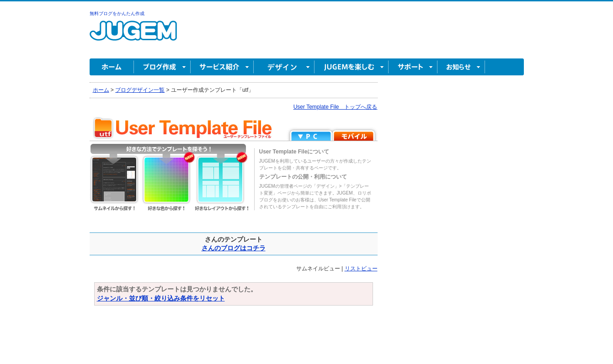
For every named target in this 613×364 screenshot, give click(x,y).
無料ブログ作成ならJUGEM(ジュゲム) (133, 36)
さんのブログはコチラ (234, 248)
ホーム (112, 67)
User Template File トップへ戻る (336, 107)
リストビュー (361, 269)
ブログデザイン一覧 (140, 90)
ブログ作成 (162, 67)
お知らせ (461, 67)
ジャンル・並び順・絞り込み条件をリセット (161, 298)
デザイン (284, 67)
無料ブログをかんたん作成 (117, 13)
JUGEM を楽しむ (352, 67)
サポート (413, 67)
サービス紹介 (222, 67)
